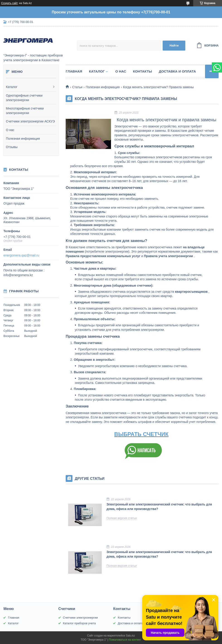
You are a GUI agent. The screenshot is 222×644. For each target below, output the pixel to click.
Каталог (12, 87)
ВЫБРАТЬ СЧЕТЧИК (141, 434)
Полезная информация (23, 139)
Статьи (77, 87)
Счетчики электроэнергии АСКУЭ (30, 121)
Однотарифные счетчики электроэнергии (24, 98)
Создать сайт (10, 3)
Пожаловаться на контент (125, 640)
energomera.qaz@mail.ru (21, 255)
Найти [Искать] (174, 45)
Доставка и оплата (177, 71)
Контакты (142, 71)
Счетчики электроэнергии (80, 618)
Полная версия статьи (122, 518)
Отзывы (12, 147)
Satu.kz (130, 636)
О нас (10, 130)
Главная (74, 71)
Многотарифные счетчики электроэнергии (25, 111)
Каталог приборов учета (79, 623)
